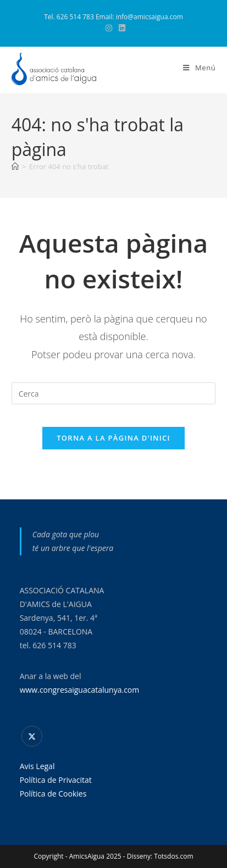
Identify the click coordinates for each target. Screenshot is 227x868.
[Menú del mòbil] (199, 68)
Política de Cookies (53, 794)
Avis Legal (37, 766)
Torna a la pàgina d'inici (113, 438)
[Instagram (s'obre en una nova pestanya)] (109, 28)
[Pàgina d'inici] (15, 166)
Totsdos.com (173, 856)
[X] (32, 736)
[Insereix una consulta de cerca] (114, 393)
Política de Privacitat (56, 780)
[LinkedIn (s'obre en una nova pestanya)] (120, 28)
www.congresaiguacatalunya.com (80, 690)
